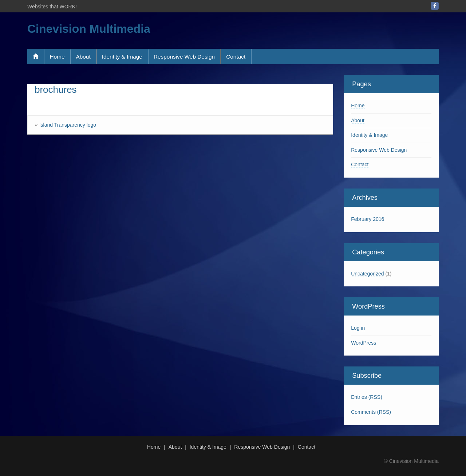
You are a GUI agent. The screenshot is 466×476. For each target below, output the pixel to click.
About (83, 57)
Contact (236, 57)
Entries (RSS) (367, 397)
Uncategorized (367, 274)
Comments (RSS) (371, 412)
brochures (56, 90)
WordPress (364, 343)
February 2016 (368, 219)
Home (57, 57)
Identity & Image (122, 57)
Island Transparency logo (68, 125)
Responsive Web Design (184, 57)
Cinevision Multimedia (89, 29)
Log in (358, 328)
